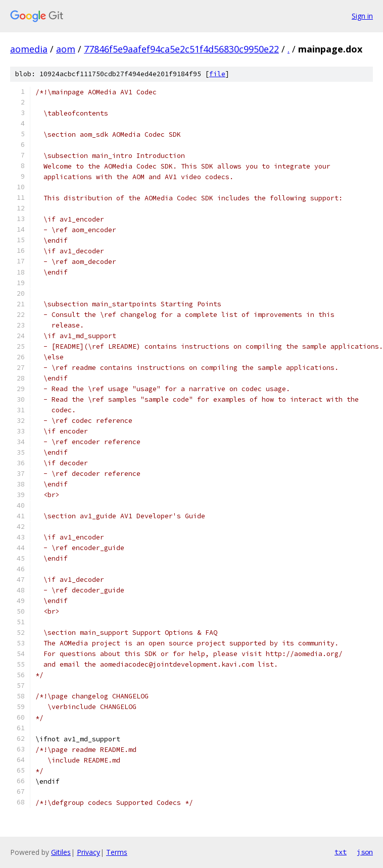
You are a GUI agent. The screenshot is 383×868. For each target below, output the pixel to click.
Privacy (88, 852)
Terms (117, 852)
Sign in (362, 16)
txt (341, 852)
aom (66, 49)
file (217, 74)
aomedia (29, 49)
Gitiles (61, 852)
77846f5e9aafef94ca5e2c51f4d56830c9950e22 (181, 49)
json (365, 852)
